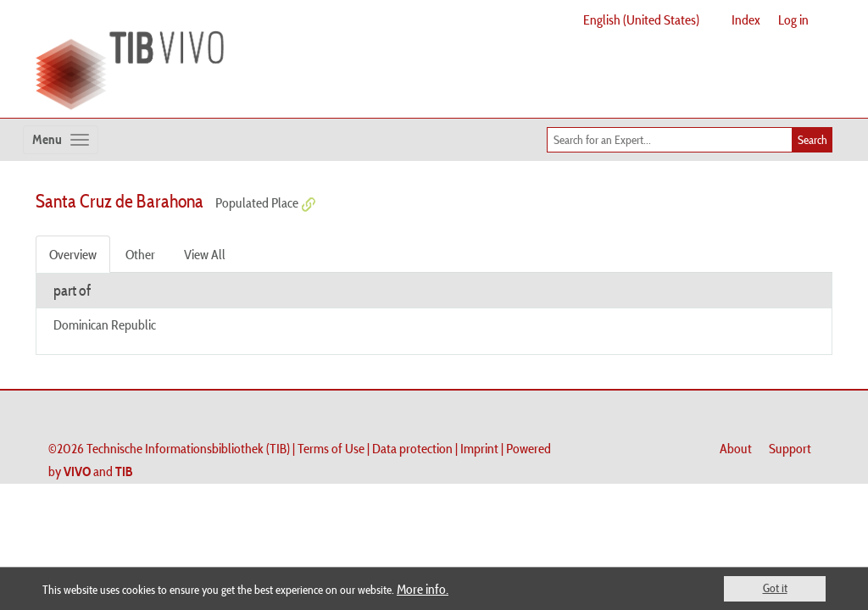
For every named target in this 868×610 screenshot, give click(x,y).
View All (205, 254)
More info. (423, 589)
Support (790, 448)
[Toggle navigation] (61, 140)
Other (140, 254)
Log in (793, 19)
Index (746, 19)
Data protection (412, 448)
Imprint (479, 448)
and (98, 471)
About (736, 448)
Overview (73, 254)
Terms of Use (331, 448)
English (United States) (641, 19)
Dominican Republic (105, 324)
